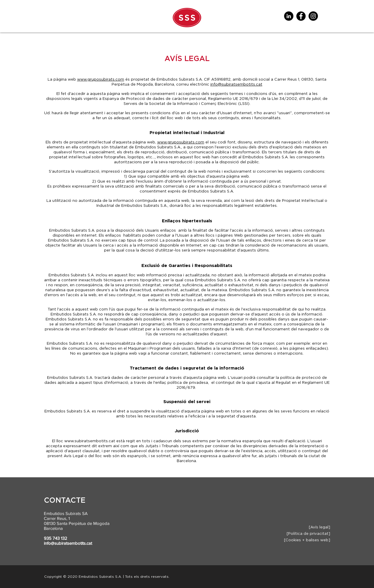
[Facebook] (301, 16)
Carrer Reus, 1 (57, 518)
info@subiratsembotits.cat (236, 85)
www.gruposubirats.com (101, 80)
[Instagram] (313, 16)
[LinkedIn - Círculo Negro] (289, 16)
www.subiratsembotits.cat (90, 441)
